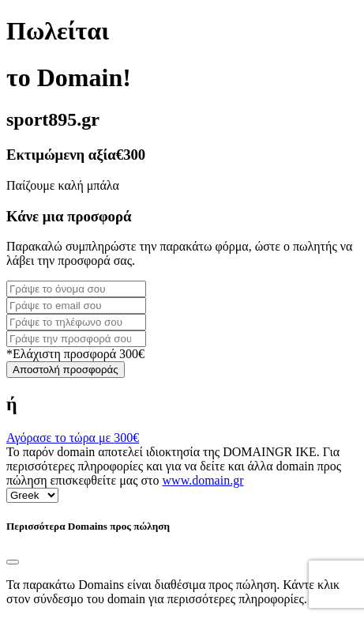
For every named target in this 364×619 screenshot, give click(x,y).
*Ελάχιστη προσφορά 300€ (75, 354)
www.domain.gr (203, 480)
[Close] (13, 562)
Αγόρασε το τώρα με (73, 438)
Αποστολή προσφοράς (66, 370)
